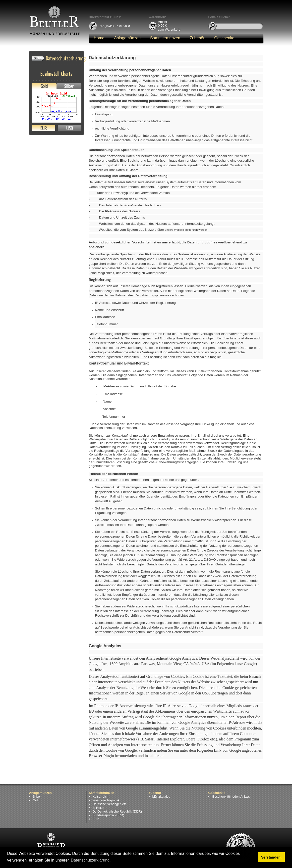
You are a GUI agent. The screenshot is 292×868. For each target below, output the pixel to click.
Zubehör (197, 38)
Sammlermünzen (165, 38)
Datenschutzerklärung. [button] (91, 860)
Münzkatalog (161, 797)
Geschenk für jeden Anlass (231, 797)
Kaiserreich (101, 797)
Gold (44, 86)
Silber (69, 86)
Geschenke (224, 38)
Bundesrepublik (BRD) (108, 815)
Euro (96, 819)
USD (70, 128)
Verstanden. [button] (271, 857)
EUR (43, 128)
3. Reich (98, 808)
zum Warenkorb (169, 29)
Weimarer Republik (106, 800)
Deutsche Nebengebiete (110, 804)
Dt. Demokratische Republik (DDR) (117, 811)
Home (99, 38)
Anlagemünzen (127, 38)
